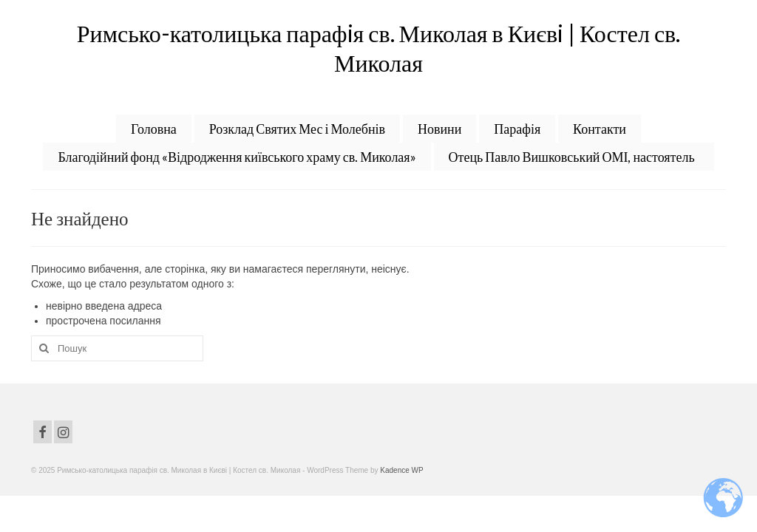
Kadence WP (401, 470)
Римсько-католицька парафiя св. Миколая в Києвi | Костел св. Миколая (378, 48)
